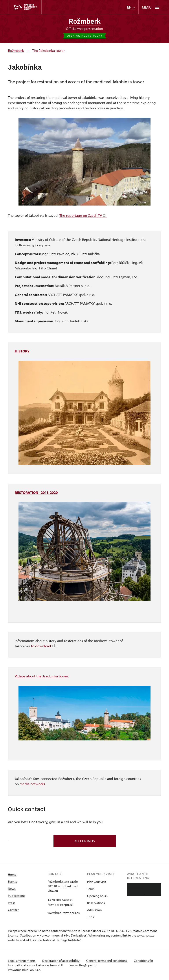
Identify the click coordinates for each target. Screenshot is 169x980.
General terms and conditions (109, 961)
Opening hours (97, 896)
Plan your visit (97, 882)
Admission (94, 910)
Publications (17, 896)
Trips (90, 917)
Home (12, 874)
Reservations (96, 903)
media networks (32, 783)
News (12, 889)
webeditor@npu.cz (83, 965)
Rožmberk (84, 21)
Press (12, 903)
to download (43, 646)
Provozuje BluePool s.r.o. (25, 970)
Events (12, 882)
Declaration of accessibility (62, 961)
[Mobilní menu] (151, 7)
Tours (91, 889)
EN (131, 7)
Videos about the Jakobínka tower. (42, 676)
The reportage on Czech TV (83, 215)
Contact (13, 910)
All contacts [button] (85, 840)
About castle (135, 886)
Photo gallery (136, 893)
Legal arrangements (22, 961)
